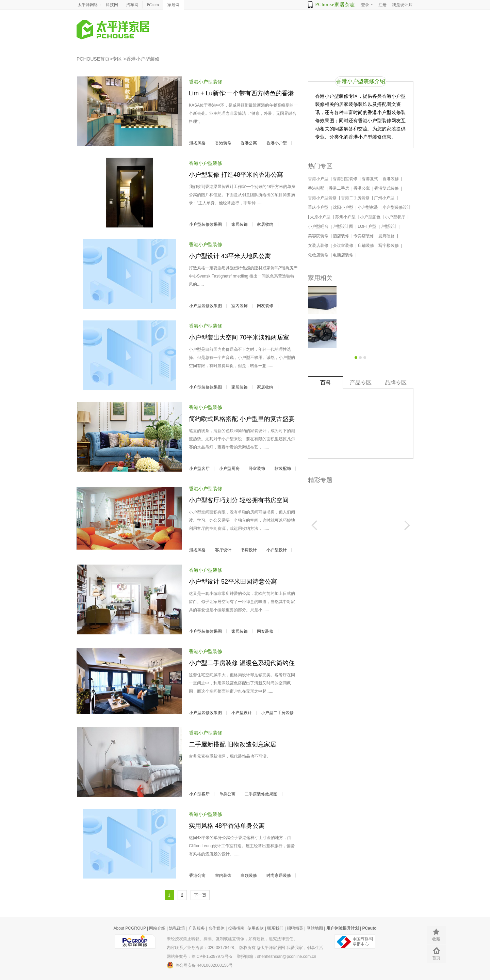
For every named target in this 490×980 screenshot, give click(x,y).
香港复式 (370, 179)
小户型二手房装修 (277, 713)
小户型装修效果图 (206, 224)
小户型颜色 (371, 217)
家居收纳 (265, 224)
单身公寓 (227, 794)
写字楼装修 (389, 246)
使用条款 (256, 928)
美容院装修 (319, 236)
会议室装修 (344, 246)
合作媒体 (216, 928)
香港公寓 (249, 143)
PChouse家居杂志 (335, 5)
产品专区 (361, 383)
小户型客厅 (199, 469)
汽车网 (132, 5)
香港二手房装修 (356, 198)
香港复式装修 (387, 188)
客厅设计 (223, 550)
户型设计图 (344, 226)
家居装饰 (240, 224)
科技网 (112, 5)
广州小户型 (385, 198)
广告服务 (197, 928)
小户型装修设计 (397, 207)
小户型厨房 (229, 469)
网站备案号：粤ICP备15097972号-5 (199, 957)
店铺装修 (366, 246)
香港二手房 (339, 188)
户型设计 (389, 226)
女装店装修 (319, 246)
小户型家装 (368, 207)
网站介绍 (157, 928)
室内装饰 (240, 306)
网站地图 (315, 928)
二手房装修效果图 (261, 794)
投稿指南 (236, 928)
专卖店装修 (364, 236)
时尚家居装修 (279, 875)
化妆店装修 (319, 255)
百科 (326, 383)
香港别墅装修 (346, 179)
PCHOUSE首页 (93, 59)
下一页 (200, 895)
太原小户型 (321, 217)
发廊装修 (387, 236)
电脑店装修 (344, 255)
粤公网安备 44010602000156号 (200, 965)
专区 (117, 59)
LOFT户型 (367, 226)
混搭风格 (197, 143)
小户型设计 (277, 550)
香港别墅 (317, 188)
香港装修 (223, 143)
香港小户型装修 (143, 59)
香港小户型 (277, 143)
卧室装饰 (257, 469)
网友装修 (265, 306)
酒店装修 (341, 236)
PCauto (153, 5)
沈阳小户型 (344, 207)
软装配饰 (283, 469)
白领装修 (249, 875)
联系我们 (275, 928)
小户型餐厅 (396, 217)
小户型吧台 (319, 226)
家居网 (174, 5)
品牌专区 (396, 383)
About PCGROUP (130, 928)
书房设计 (249, 550)
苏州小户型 (346, 217)
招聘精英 (295, 928)
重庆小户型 (319, 207)
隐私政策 (177, 928)
